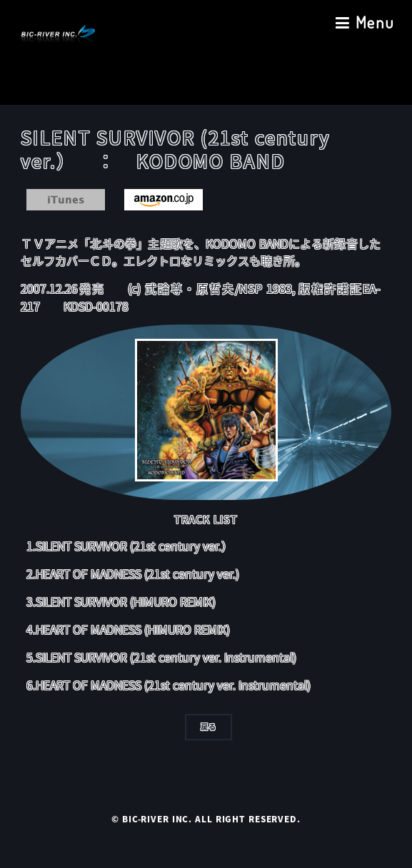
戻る (208, 726)
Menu (375, 22)
